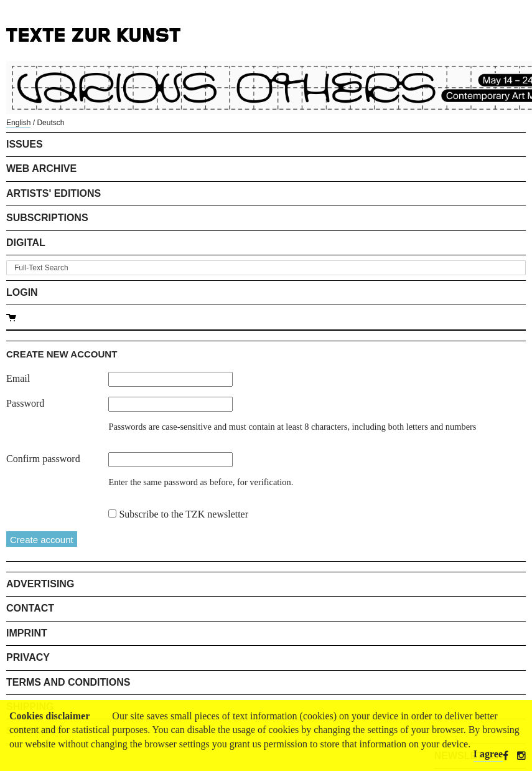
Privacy (28, 657)
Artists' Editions (54, 193)
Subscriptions (47, 218)
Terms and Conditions (68, 682)
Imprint (27, 633)
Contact (30, 608)
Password (25, 403)
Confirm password (43, 459)
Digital (26, 243)
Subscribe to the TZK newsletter (184, 514)
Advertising (40, 584)
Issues (25, 144)
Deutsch (50, 123)
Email (18, 378)
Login (22, 292)
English (18, 123)
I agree (488, 754)
